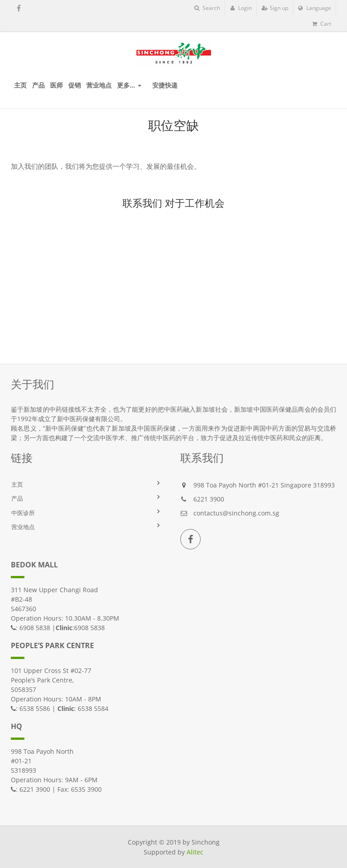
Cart (322, 24)
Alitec (195, 852)
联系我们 (142, 203)
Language (315, 8)
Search (207, 8)
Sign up (275, 8)
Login (241, 8)
